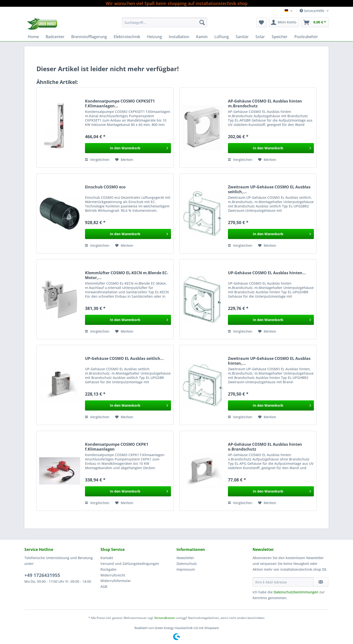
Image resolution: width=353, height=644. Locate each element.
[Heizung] (155, 37)
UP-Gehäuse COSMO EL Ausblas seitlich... (124, 359)
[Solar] (260, 37)
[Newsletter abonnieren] (321, 582)
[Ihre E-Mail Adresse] (283, 582)
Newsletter (185, 558)
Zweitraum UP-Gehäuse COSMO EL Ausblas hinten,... (269, 361)
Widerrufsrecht (113, 575)
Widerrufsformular (116, 581)
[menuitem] (165, 25)
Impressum (186, 569)
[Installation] (179, 37)
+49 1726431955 (42, 575)
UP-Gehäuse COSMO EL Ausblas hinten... (267, 273)
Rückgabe (108, 569)
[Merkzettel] (261, 22)
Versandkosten (165, 618)
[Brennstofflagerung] (89, 37)
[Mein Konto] (284, 22)
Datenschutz (187, 564)
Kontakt (107, 558)
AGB (104, 586)
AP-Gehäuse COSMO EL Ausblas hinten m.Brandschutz (265, 103)
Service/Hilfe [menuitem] (312, 11)
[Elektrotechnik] (127, 37)
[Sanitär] (242, 37)
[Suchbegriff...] (165, 22)
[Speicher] (280, 37)
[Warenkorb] (315, 22)
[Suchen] (202, 22)
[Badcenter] (55, 37)
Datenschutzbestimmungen (296, 592)
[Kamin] (202, 37)
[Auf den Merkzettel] (124, 160)
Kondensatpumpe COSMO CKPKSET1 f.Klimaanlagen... (120, 103)
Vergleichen (97, 160)
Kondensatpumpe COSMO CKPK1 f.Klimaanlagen (117, 447)
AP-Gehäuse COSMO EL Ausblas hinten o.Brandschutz (265, 447)
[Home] (33, 37)
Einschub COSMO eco (105, 187)
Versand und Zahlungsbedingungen (130, 564)
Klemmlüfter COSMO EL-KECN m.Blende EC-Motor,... (127, 275)
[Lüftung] (222, 37)
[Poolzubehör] (306, 37)
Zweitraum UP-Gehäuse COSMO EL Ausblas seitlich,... (269, 189)
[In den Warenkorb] (128, 148)
